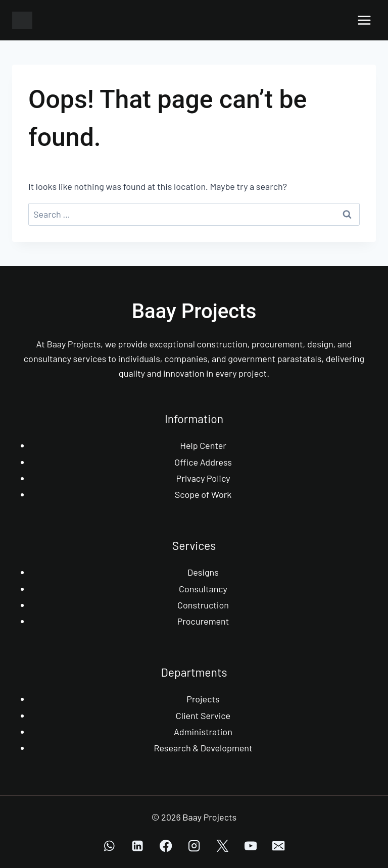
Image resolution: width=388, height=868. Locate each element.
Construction (203, 605)
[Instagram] (194, 846)
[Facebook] (166, 846)
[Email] (279, 846)
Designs (203, 572)
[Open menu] (364, 20)
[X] (223, 846)
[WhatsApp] (109, 846)
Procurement (203, 621)
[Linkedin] (138, 846)
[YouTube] (250, 846)
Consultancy (203, 589)
